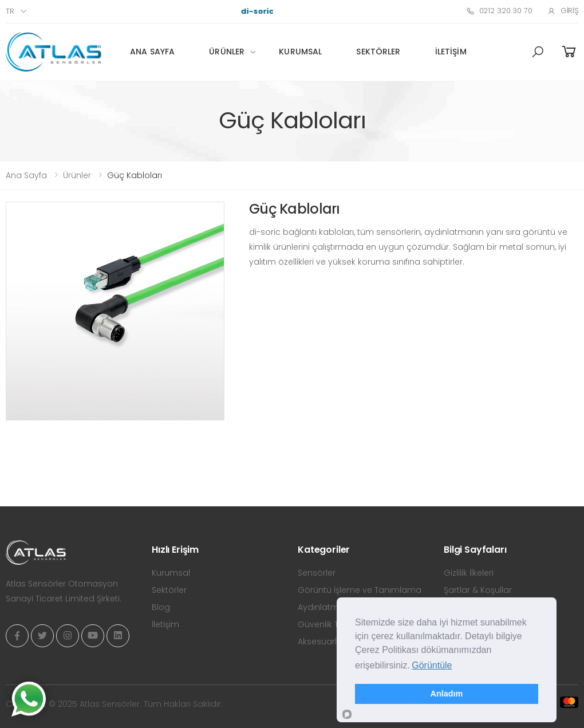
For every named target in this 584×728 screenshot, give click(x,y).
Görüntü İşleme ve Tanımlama (360, 590)
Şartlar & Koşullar (478, 590)
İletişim (451, 52)
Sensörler (317, 573)
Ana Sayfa (152, 52)
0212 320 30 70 (499, 11)
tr (10, 11)
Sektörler (378, 52)
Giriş (563, 11)
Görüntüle (432, 665)
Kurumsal (300, 52)
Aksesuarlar (321, 642)
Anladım (447, 694)
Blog (161, 607)
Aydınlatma (321, 607)
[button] (538, 52)
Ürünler (227, 52)
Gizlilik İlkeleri (469, 573)
